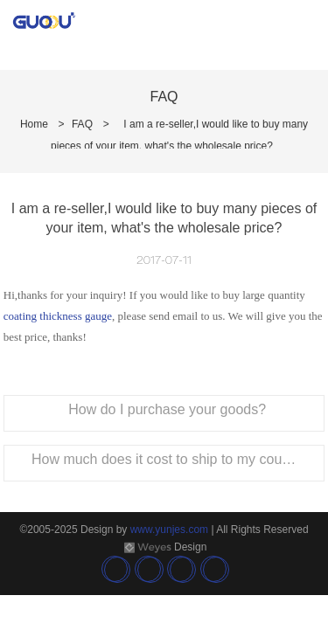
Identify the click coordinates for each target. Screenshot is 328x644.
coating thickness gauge (58, 316)
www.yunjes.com (169, 530)
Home (34, 124)
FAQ (82, 124)
